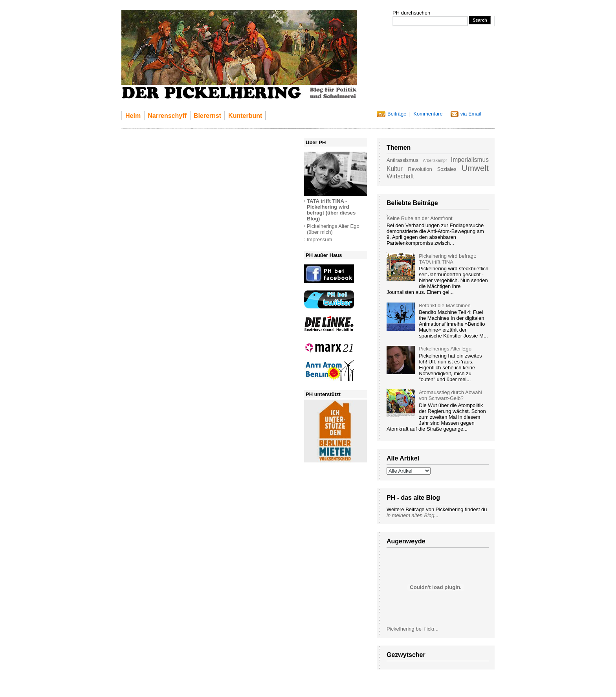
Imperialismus (470, 160)
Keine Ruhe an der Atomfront (420, 218)
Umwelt (475, 168)
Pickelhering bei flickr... (412, 629)
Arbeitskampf (435, 160)
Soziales (447, 169)
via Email (471, 114)
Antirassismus (402, 160)
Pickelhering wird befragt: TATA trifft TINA (447, 259)
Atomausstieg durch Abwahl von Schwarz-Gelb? (450, 395)
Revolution (420, 169)
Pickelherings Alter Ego (445, 349)
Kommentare (428, 114)
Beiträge (397, 114)
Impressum (319, 239)
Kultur (395, 169)
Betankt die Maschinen (445, 305)
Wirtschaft (400, 176)
